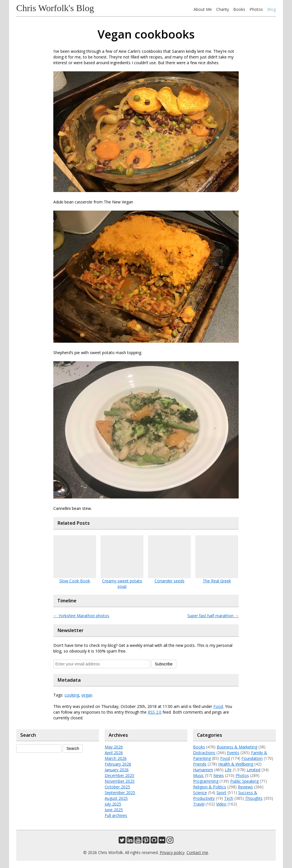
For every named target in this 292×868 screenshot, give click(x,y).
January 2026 (117, 770)
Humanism (203, 770)
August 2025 (116, 798)
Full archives (116, 815)
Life (228, 770)
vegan (87, 695)
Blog (271, 9)
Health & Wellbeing (236, 764)
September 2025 (120, 793)
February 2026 (118, 764)
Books (239, 9)
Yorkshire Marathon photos (81, 616)
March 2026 (116, 758)
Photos (256, 9)
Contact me (197, 852)
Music (198, 775)
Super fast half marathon (213, 616)
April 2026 (114, 753)
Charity (223, 9)
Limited (254, 770)
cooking (72, 695)
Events (233, 753)
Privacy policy (172, 852)
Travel (199, 804)
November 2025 (120, 781)
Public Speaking (244, 781)
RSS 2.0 (155, 712)
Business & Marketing (237, 747)
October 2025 (117, 787)
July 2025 (113, 804)
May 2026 (114, 747)
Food (218, 706)
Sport (221, 793)
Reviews (245, 787)
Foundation (252, 758)
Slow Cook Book (75, 581)
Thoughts (254, 798)
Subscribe (164, 664)
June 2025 (114, 810)
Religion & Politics (210, 787)
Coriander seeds (170, 581)
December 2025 (119, 775)
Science (200, 793)
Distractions (204, 753)
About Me (203, 9)
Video (221, 804)
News (219, 775)
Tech (229, 798)
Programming (206, 781)
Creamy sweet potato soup (122, 584)
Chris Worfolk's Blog (55, 8)
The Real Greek (217, 581)
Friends (200, 764)
